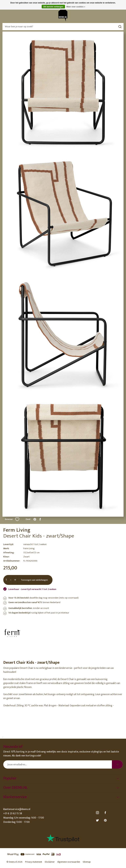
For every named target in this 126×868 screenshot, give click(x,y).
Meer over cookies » (76, 7)
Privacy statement (34, 862)
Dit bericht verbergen (53, 7)
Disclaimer (50, 862)
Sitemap (87, 862)
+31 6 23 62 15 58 (13, 814)
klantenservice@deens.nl (17, 809)
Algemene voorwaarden (69, 862)
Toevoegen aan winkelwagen (34, 580)
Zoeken (120, 27)
